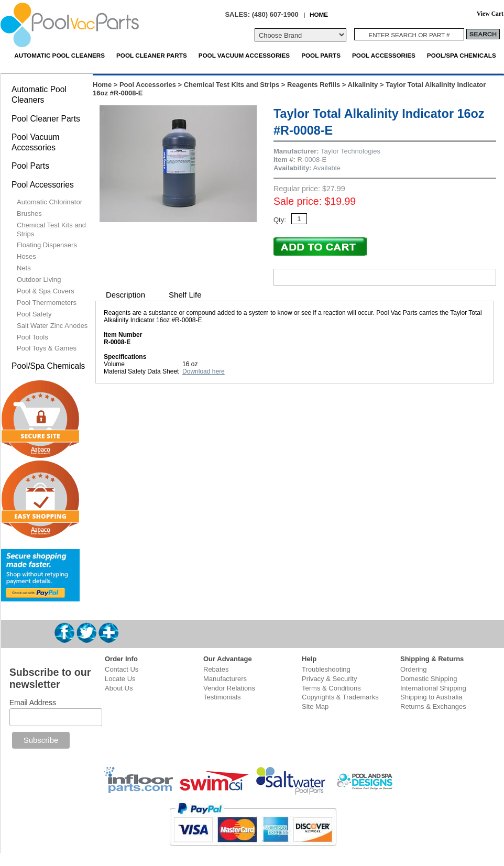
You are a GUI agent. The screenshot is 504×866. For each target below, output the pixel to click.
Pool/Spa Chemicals (462, 55)
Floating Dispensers (47, 245)
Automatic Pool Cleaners (59, 55)
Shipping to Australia (431, 697)
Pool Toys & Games (47, 348)
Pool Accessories (384, 55)
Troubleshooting (326, 669)
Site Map (315, 706)
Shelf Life (185, 295)
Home (102, 85)
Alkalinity (363, 85)
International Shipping (433, 688)
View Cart (490, 14)
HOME (319, 14)
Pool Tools (32, 337)
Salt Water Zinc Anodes (52, 326)
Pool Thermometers (47, 303)
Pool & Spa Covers (46, 291)
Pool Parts (321, 55)
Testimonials (222, 697)
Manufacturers (225, 679)
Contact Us (122, 669)
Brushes (29, 213)
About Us (119, 688)
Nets (24, 268)
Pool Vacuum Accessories (244, 55)
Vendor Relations (229, 688)
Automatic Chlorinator (50, 202)
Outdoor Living (39, 279)
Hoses (26, 256)
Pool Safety (34, 314)
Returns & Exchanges (433, 706)
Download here (204, 371)
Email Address (33, 703)
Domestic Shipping (429, 679)
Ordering (414, 669)
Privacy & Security (329, 679)
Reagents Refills (314, 85)
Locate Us (120, 679)
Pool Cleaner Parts (152, 55)
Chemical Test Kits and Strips (232, 85)
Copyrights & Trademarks (340, 697)
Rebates (216, 669)
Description (125, 295)
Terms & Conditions (331, 688)
